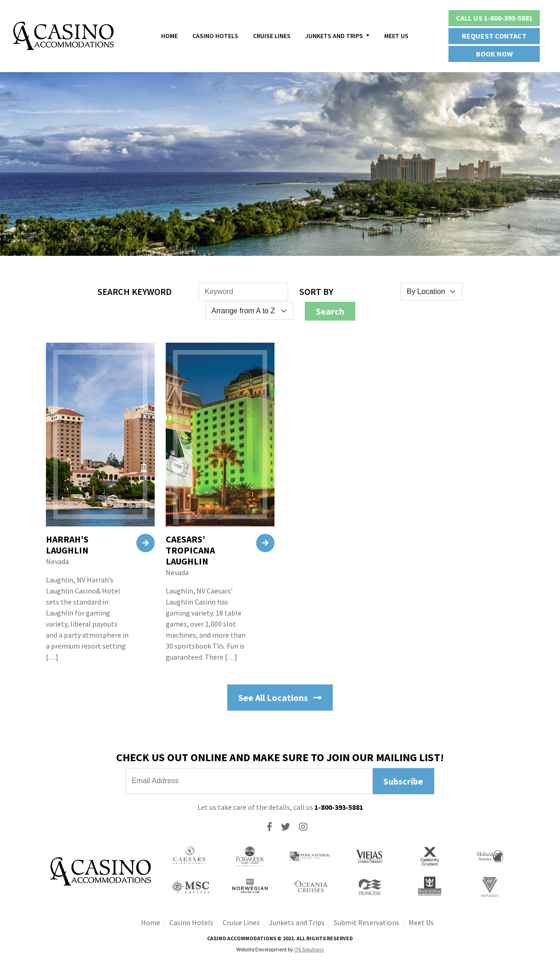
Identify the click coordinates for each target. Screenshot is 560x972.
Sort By (316, 291)
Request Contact (494, 36)
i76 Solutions (309, 949)
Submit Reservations (367, 922)
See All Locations (280, 698)
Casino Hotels (215, 36)
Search (330, 311)
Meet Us (396, 36)
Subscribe (403, 781)
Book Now (494, 54)
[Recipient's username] (249, 781)
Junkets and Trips (297, 922)
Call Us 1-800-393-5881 (494, 18)
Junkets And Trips (335, 36)
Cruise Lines (272, 36)
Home (169, 36)
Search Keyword (134, 291)
